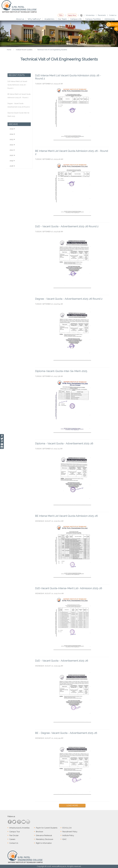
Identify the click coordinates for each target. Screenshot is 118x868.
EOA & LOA (67, 828)
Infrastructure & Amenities (19, 828)
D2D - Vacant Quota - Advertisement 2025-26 (62, 661)
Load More (72, 805)
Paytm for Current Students (47, 828)
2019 (11, 161)
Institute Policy (68, 835)
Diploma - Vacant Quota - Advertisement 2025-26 (64, 443)
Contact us (113, 15)
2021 (11, 150)
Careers (12, 839)
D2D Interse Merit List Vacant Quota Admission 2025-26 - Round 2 (17, 85)
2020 (11, 155)
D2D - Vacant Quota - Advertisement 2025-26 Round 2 (67, 226)
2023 (11, 139)
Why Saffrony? (34, 19)
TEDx (61, 15)
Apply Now (72, 15)
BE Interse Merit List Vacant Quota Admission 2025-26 (66, 516)
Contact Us (14, 843)
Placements (102, 15)
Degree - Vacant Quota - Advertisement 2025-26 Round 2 (69, 299)
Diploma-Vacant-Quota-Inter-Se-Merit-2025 (61, 371)
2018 (11, 166)
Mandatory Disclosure (44, 839)
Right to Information (44, 843)
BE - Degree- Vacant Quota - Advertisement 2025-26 (66, 733)
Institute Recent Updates (24, 50)
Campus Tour (15, 832)
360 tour (112, 24)
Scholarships (90, 15)
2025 (11, 129)
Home (9, 50)
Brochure (39, 832)
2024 (11, 134)
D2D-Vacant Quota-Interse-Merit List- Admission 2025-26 (69, 588)
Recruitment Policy (70, 832)
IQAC (64, 839)
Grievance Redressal (44, 835)
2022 (11, 145)
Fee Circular (14, 835)
